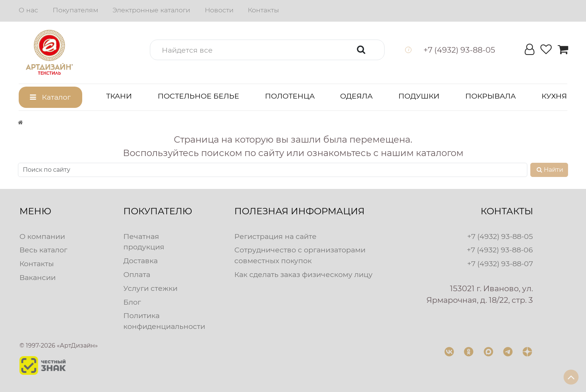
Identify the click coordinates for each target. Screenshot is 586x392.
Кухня (554, 96)
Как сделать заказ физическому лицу (303, 274)
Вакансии (38, 277)
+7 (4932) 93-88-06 (500, 250)
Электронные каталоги (151, 10)
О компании (42, 236)
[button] (267, 50)
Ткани (119, 96)
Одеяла (356, 96)
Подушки (419, 96)
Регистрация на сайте (275, 236)
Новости (219, 10)
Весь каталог (43, 250)
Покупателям (75, 10)
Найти (549, 170)
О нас (28, 10)
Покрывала (491, 96)
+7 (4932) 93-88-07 (500, 264)
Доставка (141, 261)
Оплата (137, 274)
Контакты (263, 10)
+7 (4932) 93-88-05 (500, 236)
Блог (132, 302)
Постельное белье (198, 96)
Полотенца (290, 96)
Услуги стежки (150, 288)
